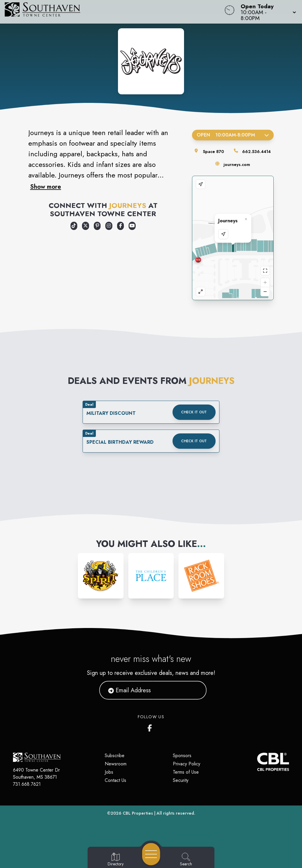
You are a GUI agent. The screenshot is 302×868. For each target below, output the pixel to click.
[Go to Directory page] (116, 860)
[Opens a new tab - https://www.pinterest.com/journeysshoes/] (97, 226)
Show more (46, 187)
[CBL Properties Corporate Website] (257, 762)
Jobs (109, 772)
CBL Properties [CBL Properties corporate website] (138, 813)
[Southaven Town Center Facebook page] (151, 727)
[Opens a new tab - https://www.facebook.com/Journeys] (121, 226)
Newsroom (116, 764)
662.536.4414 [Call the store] (256, 152)
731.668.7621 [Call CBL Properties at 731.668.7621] (27, 784)
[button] (267, 12)
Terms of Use (186, 772)
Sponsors (182, 756)
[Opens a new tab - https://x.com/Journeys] (86, 226)
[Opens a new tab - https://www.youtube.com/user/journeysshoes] (132, 226)
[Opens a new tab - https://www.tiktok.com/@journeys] (74, 226)
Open (233, 135)
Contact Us (115, 780)
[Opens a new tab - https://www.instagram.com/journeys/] (109, 226)
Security (181, 780)
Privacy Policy (187, 764)
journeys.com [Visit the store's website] (237, 165)
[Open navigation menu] (151, 854)
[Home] (114, 12)
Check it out (194, 412)
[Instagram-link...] (101, 576)
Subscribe (115, 756)
